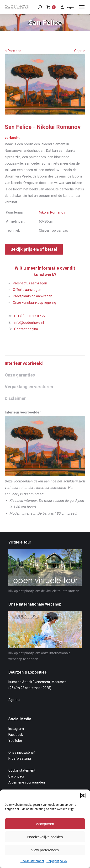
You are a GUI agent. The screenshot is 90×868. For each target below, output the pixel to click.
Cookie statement (32, 861)
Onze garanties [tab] (20, 375)
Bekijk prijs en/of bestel (34, 249)
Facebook (16, 735)
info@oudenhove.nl (29, 323)
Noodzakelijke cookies (45, 837)
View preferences (45, 850)
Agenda (14, 700)
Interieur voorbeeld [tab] (24, 363)
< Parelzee (13, 51)
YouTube (15, 741)
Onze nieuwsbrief (22, 753)
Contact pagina (26, 329)
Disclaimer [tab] (15, 398)
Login (67, 7)
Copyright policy (57, 861)
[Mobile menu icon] (82, 7)
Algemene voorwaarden (27, 782)
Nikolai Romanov (52, 212)
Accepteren (45, 824)
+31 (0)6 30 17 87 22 (29, 316)
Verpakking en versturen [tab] (29, 387)
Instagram (16, 729)
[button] (83, 795)
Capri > (80, 51)
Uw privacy (16, 776)
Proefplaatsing (20, 758)
